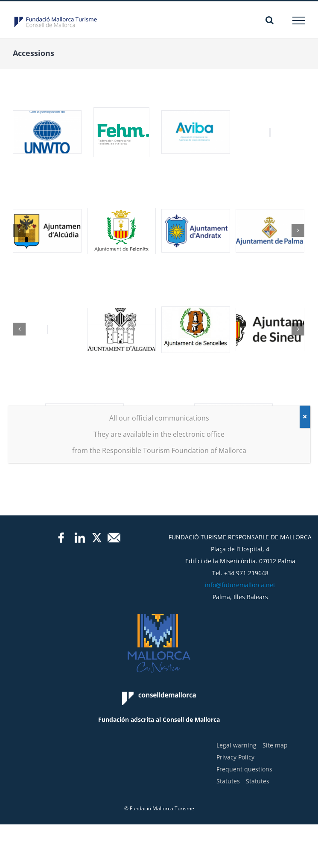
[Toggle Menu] (299, 21)
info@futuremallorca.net (240, 585)
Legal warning (236, 745)
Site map (275, 745)
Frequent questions (244, 769)
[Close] (305, 417)
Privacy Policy (235, 757)
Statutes (228, 781)
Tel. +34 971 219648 (240, 573)
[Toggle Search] (270, 20)
